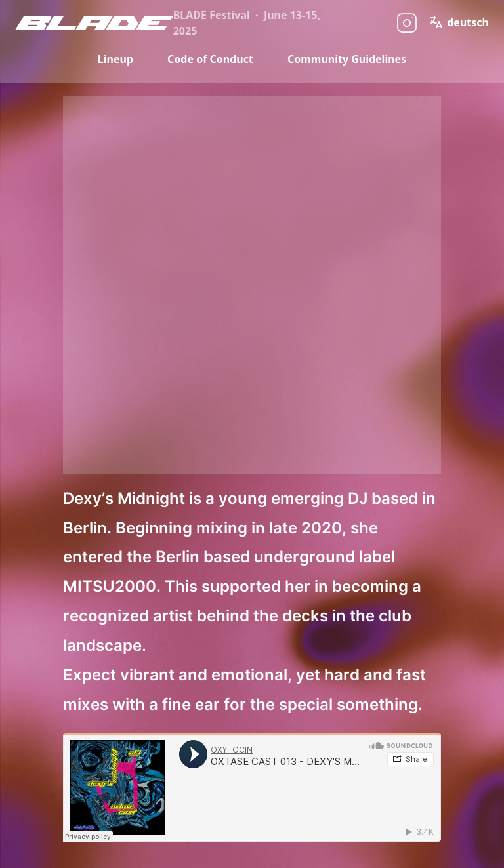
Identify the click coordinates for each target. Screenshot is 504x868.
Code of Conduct (210, 59)
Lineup (115, 59)
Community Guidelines (347, 59)
